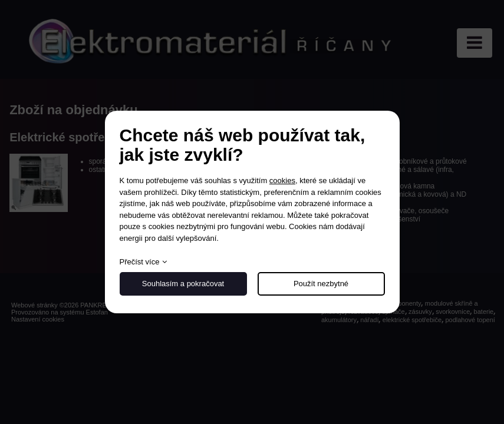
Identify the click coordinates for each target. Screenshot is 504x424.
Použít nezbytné (321, 284)
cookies (282, 180)
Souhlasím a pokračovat (183, 284)
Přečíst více (140, 262)
